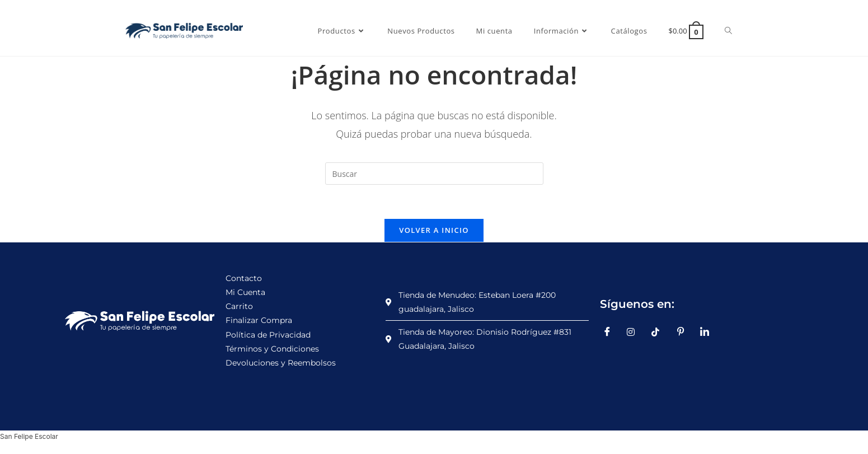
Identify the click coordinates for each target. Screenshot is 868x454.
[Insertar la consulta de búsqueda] (434, 174)
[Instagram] (635, 332)
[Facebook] (611, 332)
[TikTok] (660, 332)
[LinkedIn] (709, 332)
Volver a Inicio (434, 230)
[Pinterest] (684, 332)
